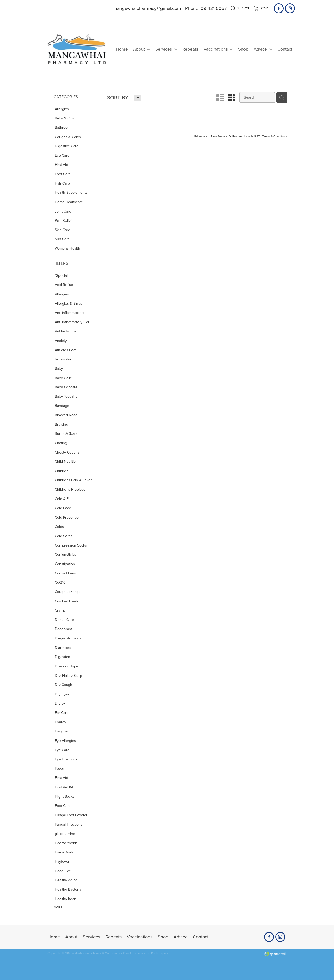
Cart (262, 8)
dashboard (83, 953)
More (58, 907)
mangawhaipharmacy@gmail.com (147, 8)
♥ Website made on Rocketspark (146, 953)
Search (240, 8)
